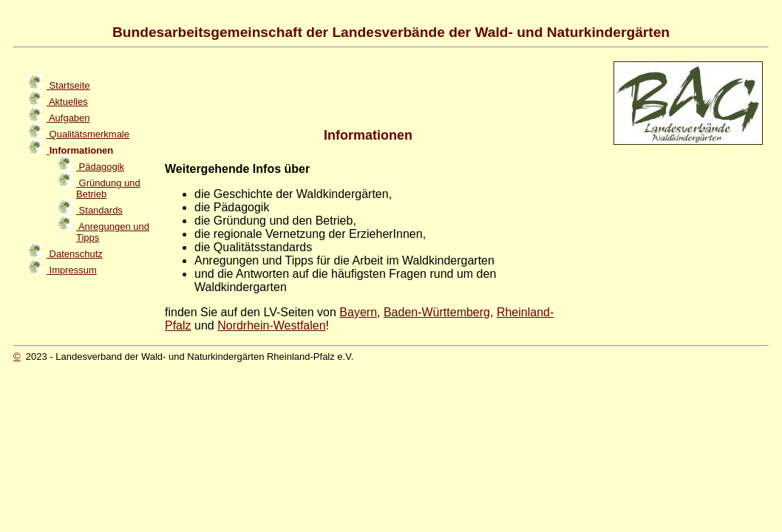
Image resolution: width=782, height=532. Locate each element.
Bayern (358, 312)
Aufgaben (68, 118)
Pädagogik (100, 167)
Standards (99, 210)
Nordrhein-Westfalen (271, 325)
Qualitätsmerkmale (88, 134)
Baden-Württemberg (437, 312)
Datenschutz (75, 254)
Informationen (80, 150)
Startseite (68, 85)
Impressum (72, 270)
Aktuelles (67, 102)
